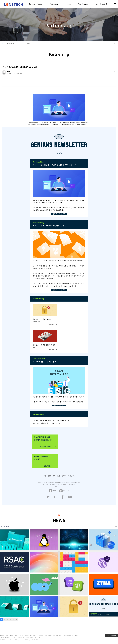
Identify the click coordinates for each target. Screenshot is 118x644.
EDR (49, 476)
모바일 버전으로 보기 (112, 635)
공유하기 (114, 43)
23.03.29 (58, 423)
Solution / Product (36, 4)
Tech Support (83, 4)
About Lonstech (101, 4)
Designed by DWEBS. (33, 640)
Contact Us (71, 476)
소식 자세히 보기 (59, 406)
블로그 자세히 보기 (59, 214)
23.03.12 (68, 421)
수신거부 (56, 486)
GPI (54, 476)
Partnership (54, 4)
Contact (68, 4)
